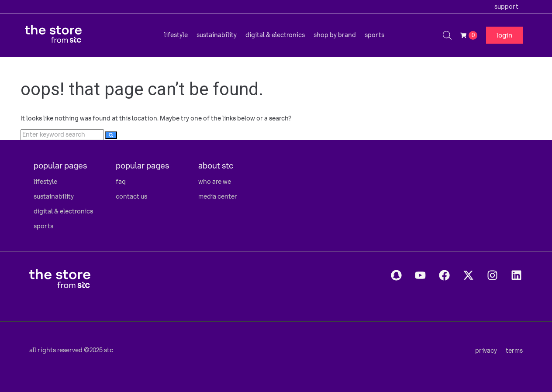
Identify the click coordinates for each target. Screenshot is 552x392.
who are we (215, 182)
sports (43, 226)
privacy (486, 351)
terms (514, 351)
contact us (131, 196)
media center (218, 196)
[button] (176, 35)
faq (121, 182)
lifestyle (45, 182)
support (506, 7)
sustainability (54, 196)
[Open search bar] (447, 35)
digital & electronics (63, 211)
